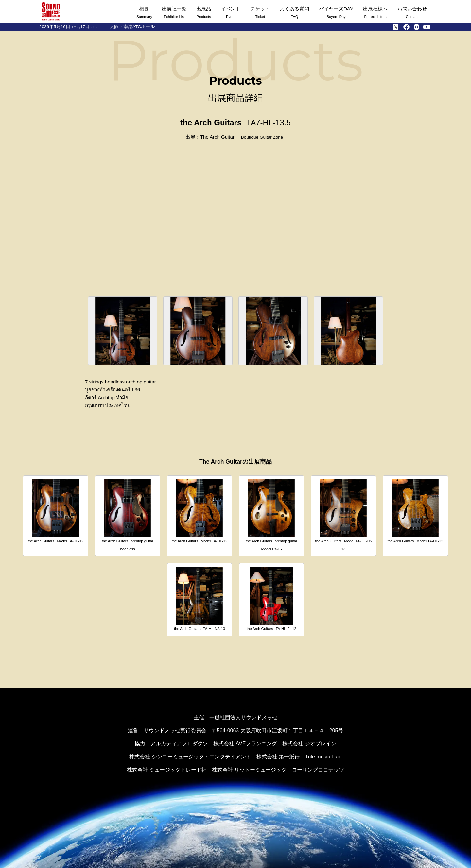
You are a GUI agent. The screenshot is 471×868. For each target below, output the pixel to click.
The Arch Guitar (217, 137)
